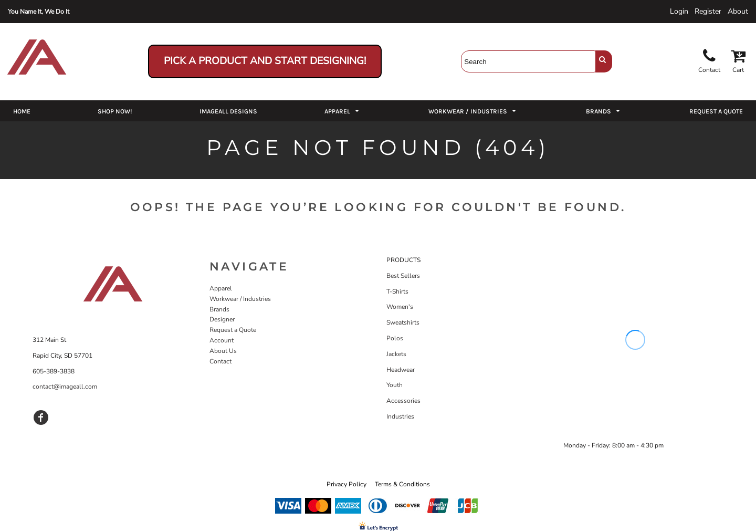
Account (222, 340)
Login (679, 11)
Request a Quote (233, 330)
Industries (400, 416)
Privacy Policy (346, 484)
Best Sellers (403, 276)
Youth (395, 385)
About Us (223, 351)
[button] (343, 111)
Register (708, 11)
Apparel (221, 288)
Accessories (403, 401)
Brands (219, 309)
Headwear (401, 370)
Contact (220, 361)
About (738, 11)
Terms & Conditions (402, 484)
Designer (222, 319)
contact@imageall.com (65, 387)
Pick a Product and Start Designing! (265, 61)
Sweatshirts (403, 322)
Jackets (396, 354)
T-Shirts (397, 291)
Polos (395, 338)
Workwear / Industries (240, 299)
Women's (400, 307)
